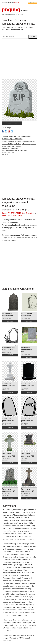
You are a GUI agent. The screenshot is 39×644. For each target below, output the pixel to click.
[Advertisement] (19, 60)
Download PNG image (12, 123)
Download (10, 321)
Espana (16, 3)
